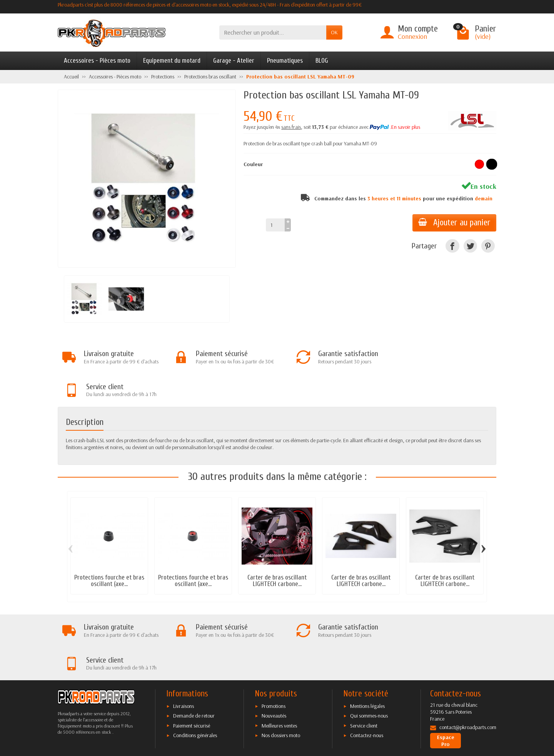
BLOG (322, 61)
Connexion (412, 36)
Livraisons (184, 641)
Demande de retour (194, 650)
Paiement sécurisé (192, 660)
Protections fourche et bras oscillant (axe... (109, 548)
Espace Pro (446, 675)
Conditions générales (195, 670)
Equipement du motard (172, 61)
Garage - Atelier (234, 61)
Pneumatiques (285, 61)
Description (85, 390)
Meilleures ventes (279, 660)
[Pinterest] (488, 246)
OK (334, 32)
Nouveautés (274, 650)
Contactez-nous (367, 670)
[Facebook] (452, 246)
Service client (364, 660)
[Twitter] (470, 246)
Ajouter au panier (454, 223)
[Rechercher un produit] (273, 32)
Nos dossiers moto (281, 670)
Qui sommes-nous (369, 650)
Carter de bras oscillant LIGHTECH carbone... (277, 548)
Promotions (274, 641)
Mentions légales (367, 641)
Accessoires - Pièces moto (97, 61)
